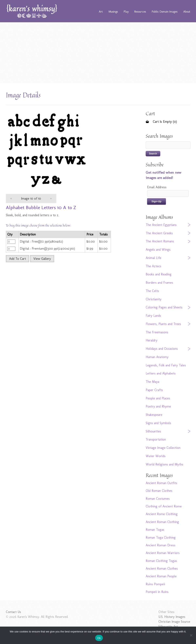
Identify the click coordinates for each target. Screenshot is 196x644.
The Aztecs (153, 266)
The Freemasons (157, 332)
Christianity (154, 299)
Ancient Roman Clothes (162, 569)
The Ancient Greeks (159, 233)
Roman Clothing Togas (161, 561)
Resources (140, 12)
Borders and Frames (159, 283)
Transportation (156, 439)
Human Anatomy (157, 357)
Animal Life (153, 258)
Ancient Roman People (161, 576)
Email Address (157, 187)
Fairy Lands (153, 316)
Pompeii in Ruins (157, 592)
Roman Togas (155, 530)
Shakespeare (154, 415)
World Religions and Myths (164, 464)
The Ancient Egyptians (161, 225)
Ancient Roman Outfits (161, 483)
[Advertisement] (98, 53)
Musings (113, 12)
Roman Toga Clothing (161, 538)
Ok (99, 638)
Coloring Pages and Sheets (164, 307)
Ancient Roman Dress (161, 545)
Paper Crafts (154, 390)
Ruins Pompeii (155, 584)
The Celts (152, 291)
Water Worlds (156, 456)
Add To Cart (17, 259)
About (187, 12)
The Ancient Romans (160, 241)
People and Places (158, 398)
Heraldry (152, 340)
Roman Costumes (158, 499)
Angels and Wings (158, 250)
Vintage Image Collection (163, 448)
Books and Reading (159, 274)
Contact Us (13, 612)
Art (101, 12)
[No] (191, 635)
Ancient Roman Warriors (163, 553)
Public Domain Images (165, 12)
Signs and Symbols (158, 423)
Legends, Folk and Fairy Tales (166, 365)
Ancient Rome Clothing (162, 514)
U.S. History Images (172, 617)
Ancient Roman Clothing (162, 522)
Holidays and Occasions (162, 349)
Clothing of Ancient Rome (164, 506)
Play (126, 12)
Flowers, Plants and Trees (163, 324)
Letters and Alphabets (161, 373)
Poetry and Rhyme (158, 406)
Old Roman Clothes (159, 491)
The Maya (152, 382)
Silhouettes (153, 431)
